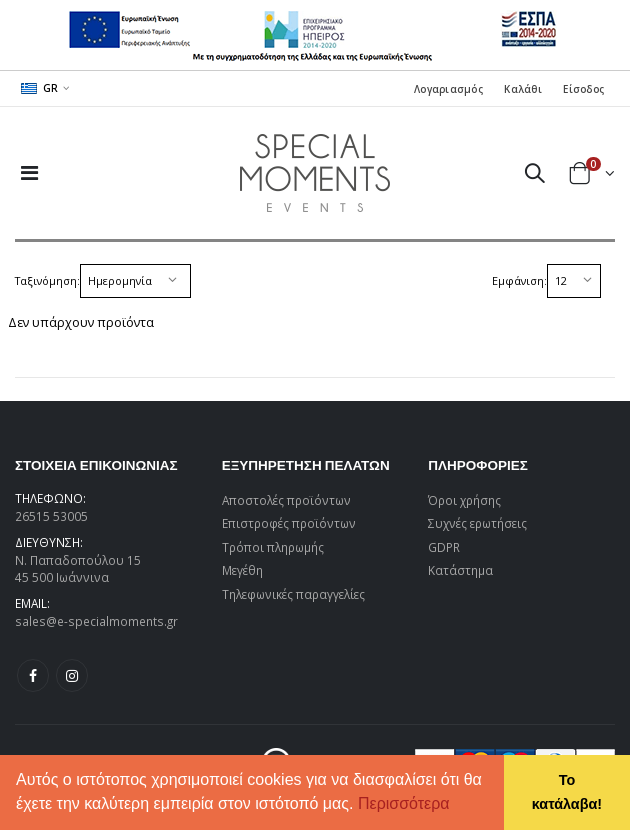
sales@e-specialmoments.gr (96, 621)
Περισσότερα (404, 803)
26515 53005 (51, 516)
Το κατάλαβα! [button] (567, 792)
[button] (457, 806)
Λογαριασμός (448, 89)
